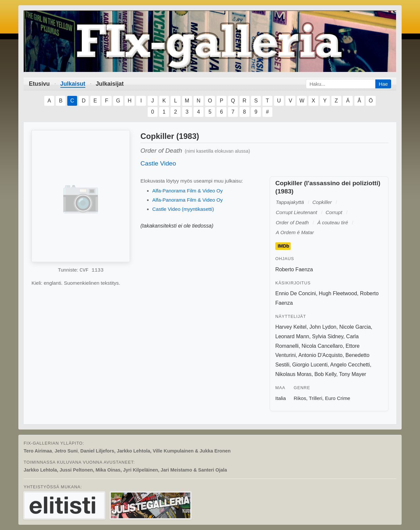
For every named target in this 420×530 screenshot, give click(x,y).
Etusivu (39, 84)
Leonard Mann (292, 336)
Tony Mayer (353, 374)
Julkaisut (73, 84)
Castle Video (158, 163)
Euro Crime (337, 398)
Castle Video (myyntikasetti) (183, 209)
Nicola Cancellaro (322, 346)
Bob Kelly (325, 374)
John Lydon (323, 327)
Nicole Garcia (355, 327)
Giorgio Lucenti (310, 365)
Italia (281, 398)
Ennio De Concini (296, 293)
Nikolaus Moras (293, 374)
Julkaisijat (110, 84)
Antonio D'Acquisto (320, 355)
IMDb (283, 246)
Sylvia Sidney (328, 336)
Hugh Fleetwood (338, 293)
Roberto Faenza (294, 269)
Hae (383, 84)
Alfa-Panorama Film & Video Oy (188, 191)
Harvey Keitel (291, 327)
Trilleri (315, 398)
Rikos (300, 398)
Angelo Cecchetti (350, 365)
